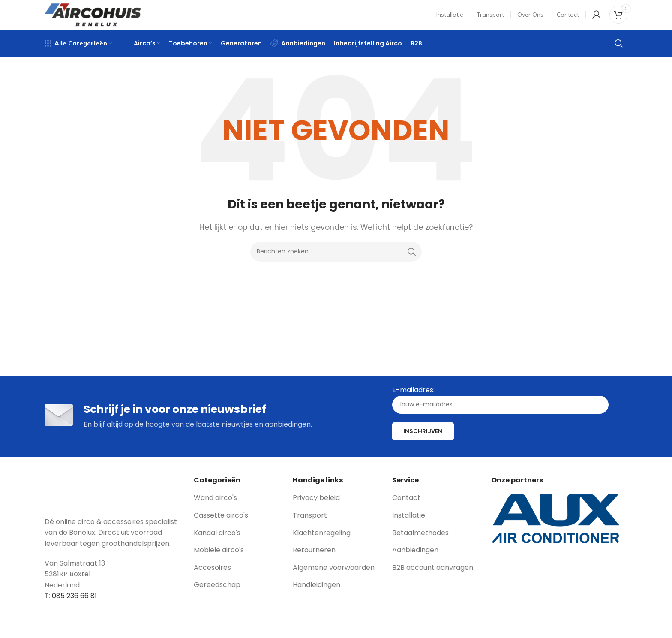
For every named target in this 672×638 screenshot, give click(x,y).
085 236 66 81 (74, 607)
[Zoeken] (619, 54)
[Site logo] (93, 19)
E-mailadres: (500, 411)
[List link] (237, 509)
